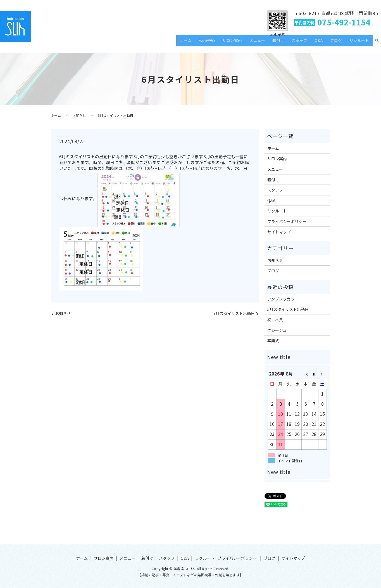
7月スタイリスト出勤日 (234, 314)
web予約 (228, 43)
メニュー (272, 43)
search (377, 43)
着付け (290, 43)
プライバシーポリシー (287, 221)
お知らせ (79, 115)
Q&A (326, 43)
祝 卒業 (275, 320)
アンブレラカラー (283, 299)
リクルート (361, 43)
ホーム (209, 43)
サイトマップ (279, 232)
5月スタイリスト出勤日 (288, 309)
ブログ (340, 43)
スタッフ (309, 43)
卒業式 (273, 341)
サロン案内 (250, 43)
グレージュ (277, 330)
